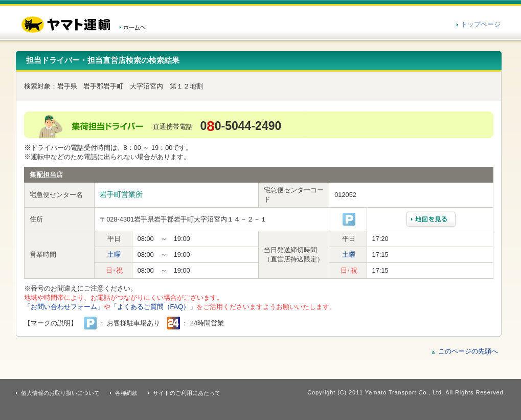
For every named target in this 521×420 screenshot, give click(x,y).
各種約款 (126, 393)
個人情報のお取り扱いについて (60, 393)
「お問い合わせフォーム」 (64, 307)
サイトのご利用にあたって (187, 393)
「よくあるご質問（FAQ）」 (154, 307)
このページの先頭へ (468, 351)
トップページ (481, 24)
